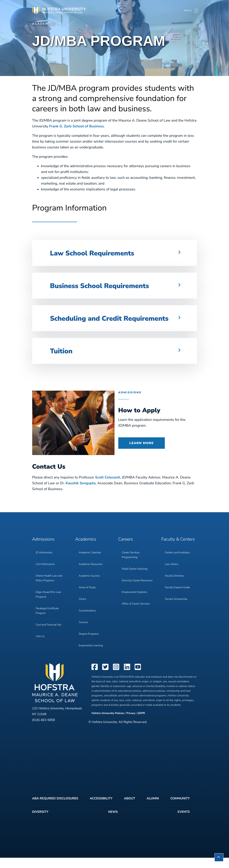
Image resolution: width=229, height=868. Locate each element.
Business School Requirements (109, 285)
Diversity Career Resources (137, 591)
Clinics (83, 609)
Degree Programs (89, 644)
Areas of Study (87, 598)
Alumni (153, 809)
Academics (43, 24)
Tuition (63, 361)
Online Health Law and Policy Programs (49, 589)
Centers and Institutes (177, 563)
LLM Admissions (45, 575)
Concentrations (87, 621)
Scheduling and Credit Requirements (93, 323)
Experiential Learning (91, 656)
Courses (83, 633)
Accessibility (101, 809)
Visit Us (40, 647)
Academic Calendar (90, 563)
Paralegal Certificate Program (47, 621)
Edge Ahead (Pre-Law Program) (49, 605)
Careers (126, 550)
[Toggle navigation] (191, 11)
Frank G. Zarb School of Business (77, 126)
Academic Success (89, 586)
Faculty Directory (175, 586)
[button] (115, 253)
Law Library (172, 575)
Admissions (43, 550)
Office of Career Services (136, 614)
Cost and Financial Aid (49, 635)
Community (180, 809)
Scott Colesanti (108, 488)
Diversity (40, 822)
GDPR (141, 724)
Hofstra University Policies (108, 724)
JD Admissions (44, 563)
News (113, 822)
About (129, 809)
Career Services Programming (131, 565)
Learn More (142, 453)
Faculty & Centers (178, 550)
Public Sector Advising (135, 579)
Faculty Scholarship (176, 609)
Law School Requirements (100, 253)
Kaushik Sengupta (81, 493)
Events (184, 822)
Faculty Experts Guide (177, 598)
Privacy (131, 724)
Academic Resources (91, 575)
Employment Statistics (135, 603)
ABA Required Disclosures (55, 809)
